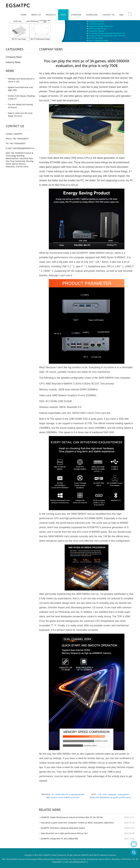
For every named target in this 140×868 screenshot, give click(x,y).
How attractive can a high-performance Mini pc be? (64, 833)
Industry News (13, 62)
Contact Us (108, 15)
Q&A (121, 15)
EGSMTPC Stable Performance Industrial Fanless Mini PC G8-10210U (72, 817)
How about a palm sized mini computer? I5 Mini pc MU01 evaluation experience (77, 823)
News (63, 15)
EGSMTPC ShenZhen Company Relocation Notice (63, 828)
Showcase (76, 15)
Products (51, 15)
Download (92, 15)
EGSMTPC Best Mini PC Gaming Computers (99, 855)
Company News (14, 57)
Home (24, 15)
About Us (36, 15)
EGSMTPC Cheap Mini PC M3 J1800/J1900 (59, 839)
